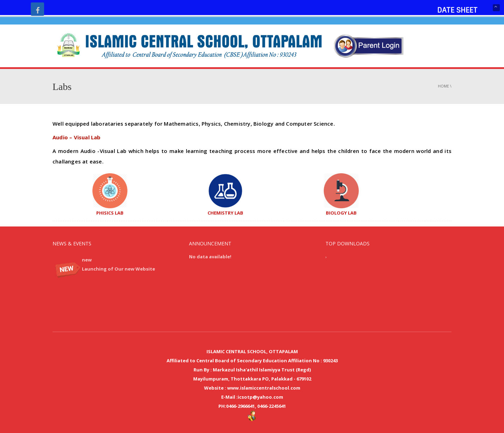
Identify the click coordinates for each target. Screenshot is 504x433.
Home (443, 86)
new (87, 260)
